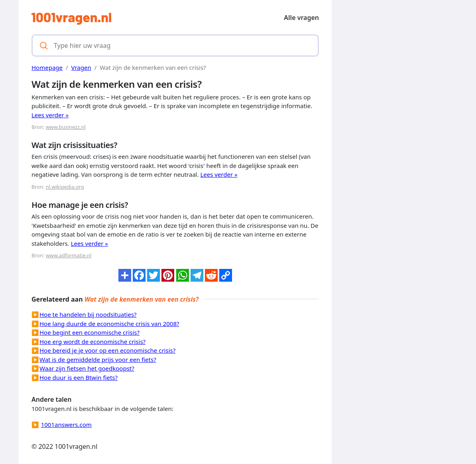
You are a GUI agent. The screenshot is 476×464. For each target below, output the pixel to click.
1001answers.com (66, 425)
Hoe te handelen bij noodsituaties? (88, 314)
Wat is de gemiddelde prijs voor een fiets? (98, 359)
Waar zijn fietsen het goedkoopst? (87, 368)
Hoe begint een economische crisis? (89, 332)
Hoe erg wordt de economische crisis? (92, 342)
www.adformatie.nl (69, 255)
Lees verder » (50, 115)
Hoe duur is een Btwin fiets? (79, 377)
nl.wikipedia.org (65, 187)
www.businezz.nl (66, 127)
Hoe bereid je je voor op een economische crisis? (107, 350)
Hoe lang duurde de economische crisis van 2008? (109, 324)
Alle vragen (301, 18)
